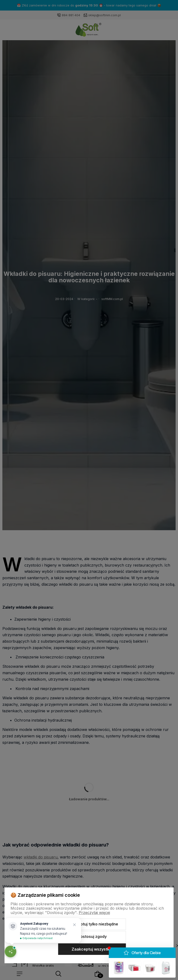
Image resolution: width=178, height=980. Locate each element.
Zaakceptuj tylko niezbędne (92, 924)
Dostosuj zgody (92, 936)
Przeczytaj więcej (94, 913)
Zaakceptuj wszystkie (92, 949)
